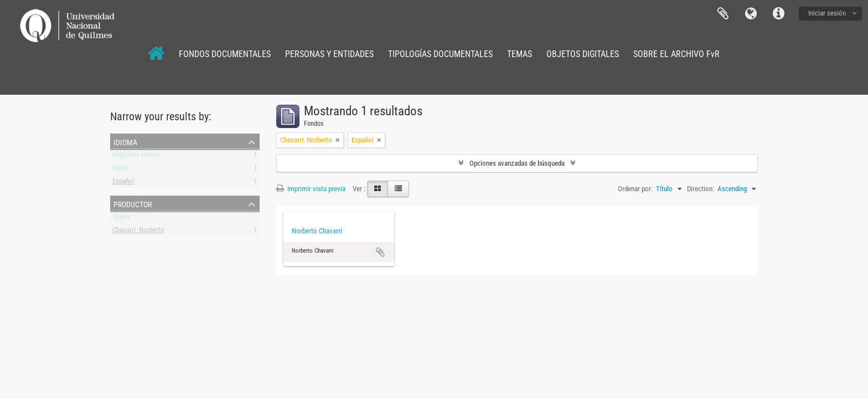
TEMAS (520, 54)
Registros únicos (136, 157)
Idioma (751, 14)
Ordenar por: (635, 189)
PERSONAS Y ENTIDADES (329, 54)
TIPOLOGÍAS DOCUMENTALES (440, 54)
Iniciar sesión (827, 13)
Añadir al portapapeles (380, 252)
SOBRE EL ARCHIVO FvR (676, 54)
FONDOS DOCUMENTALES (225, 54)
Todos (121, 219)
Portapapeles (723, 14)
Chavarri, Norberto (138, 232)
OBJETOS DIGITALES (583, 54)
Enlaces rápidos (778, 14)
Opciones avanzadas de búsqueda (517, 163)
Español (123, 183)
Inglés (121, 170)
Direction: (701, 189)
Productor (133, 203)
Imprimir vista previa (311, 189)
